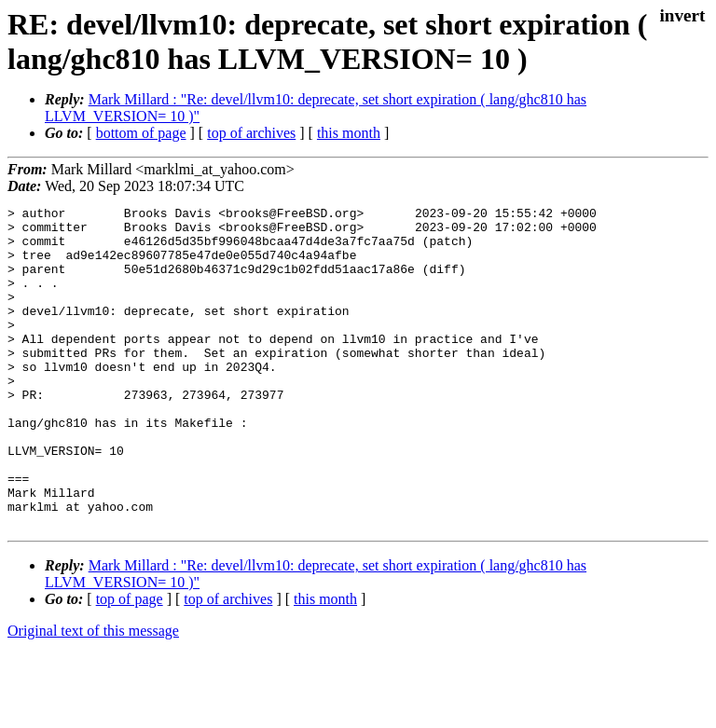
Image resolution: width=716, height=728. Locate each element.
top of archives (251, 133)
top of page (130, 663)
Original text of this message (93, 695)
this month (349, 133)
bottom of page (141, 133)
